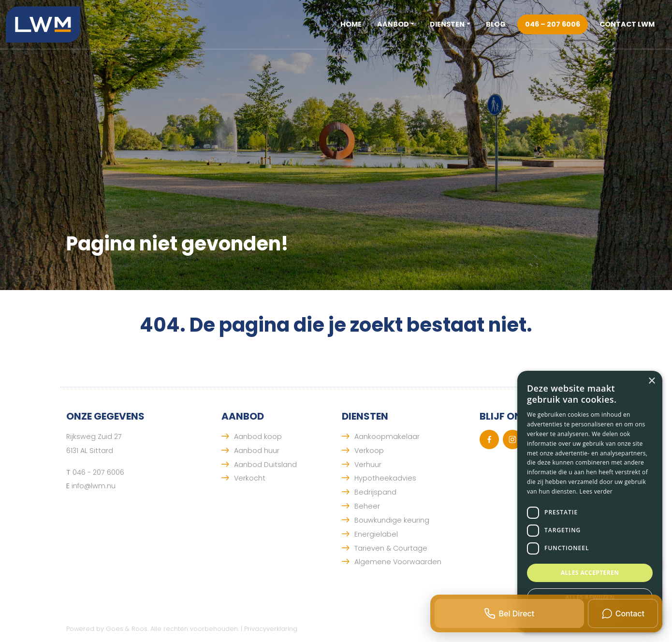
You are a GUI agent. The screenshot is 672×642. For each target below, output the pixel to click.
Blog (496, 24)
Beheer (367, 506)
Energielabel (376, 534)
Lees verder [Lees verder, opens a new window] (596, 491)
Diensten (447, 24)
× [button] (651, 381)
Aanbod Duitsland (265, 465)
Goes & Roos (127, 629)
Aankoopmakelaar (387, 437)
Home (351, 24)
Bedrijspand (375, 492)
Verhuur (368, 465)
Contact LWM (627, 24)
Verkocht (250, 478)
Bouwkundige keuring (392, 520)
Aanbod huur (257, 451)
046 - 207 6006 (98, 472)
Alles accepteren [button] (590, 573)
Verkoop (369, 451)
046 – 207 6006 (553, 24)
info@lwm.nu (94, 486)
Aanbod (393, 24)
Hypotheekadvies (385, 478)
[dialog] (590, 502)
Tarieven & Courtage (391, 548)
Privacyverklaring (271, 629)
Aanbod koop (258, 437)
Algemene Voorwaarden (398, 562)
